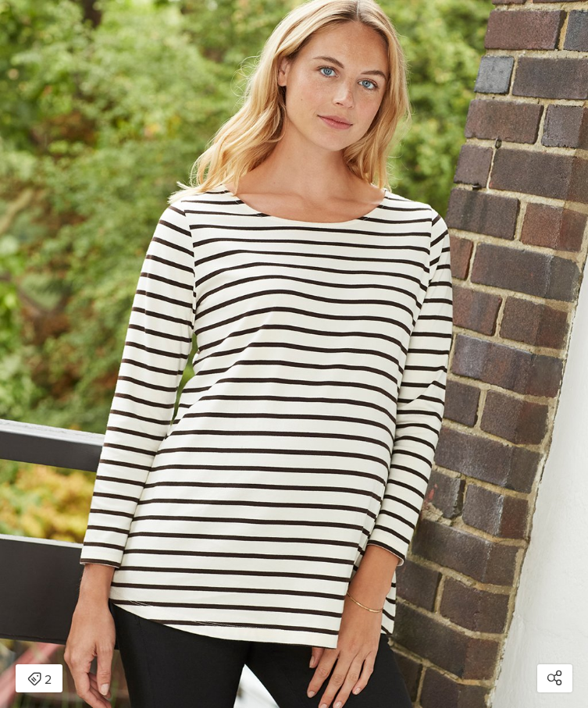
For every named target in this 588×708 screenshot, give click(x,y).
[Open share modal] (555, 678)
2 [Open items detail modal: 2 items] (39, 680)
